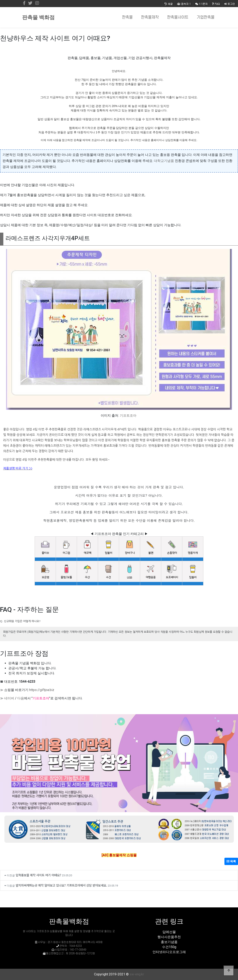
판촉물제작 (150, 17)
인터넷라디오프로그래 (169, 952)
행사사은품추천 (169, 937)
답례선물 (169, 932)
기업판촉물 (206, 17)
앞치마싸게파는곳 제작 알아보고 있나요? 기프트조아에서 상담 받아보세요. (61, 885)
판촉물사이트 (178, 17)
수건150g (169, 947)
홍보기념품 (169, 942)
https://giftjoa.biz (42, 690)
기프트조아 (128, 416)
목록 (231, 861)
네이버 (9, 698)
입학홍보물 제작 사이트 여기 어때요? (38, 875)
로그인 (230, 4)
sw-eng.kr (137, 974)
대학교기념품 (164, 161)
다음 (21, 698)
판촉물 (127, 17)
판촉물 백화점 (38, 17)
